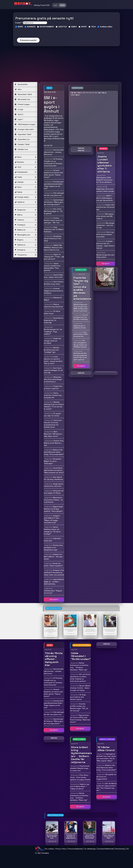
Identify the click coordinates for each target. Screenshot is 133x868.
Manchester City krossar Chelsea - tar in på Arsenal (53, 500)
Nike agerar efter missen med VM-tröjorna (105, 216)
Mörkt (62, 5)
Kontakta (45, 853)
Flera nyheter (54, 599)
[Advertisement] (66, 65)
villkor (110, 27)
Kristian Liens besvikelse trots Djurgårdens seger (53, 547)
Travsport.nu (25, 255)
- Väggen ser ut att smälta (106, 284)
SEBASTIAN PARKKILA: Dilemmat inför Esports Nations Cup (53, 248)
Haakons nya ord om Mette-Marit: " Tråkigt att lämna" (80, 786)
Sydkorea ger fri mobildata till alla (80, 327)
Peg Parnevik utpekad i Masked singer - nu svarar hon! (80, 768)
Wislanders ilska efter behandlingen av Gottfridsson (53, 379)
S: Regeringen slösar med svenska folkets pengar (105, 189)
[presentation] (28, 32)
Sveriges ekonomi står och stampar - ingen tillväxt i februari (106, 245)
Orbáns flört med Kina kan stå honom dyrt (105, 207)
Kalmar (25, 192)
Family (25, 177)
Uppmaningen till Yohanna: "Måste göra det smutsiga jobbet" (54, 202)
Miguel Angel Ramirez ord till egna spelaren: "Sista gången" (53, 509)
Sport (25, 187)
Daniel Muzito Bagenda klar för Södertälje (54, 320)
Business (25, 162)
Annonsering (120, 849)
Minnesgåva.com (25, 235)
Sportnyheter (21, 84)
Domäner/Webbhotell (105, 849)
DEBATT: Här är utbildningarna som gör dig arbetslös (105, 198)
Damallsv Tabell (22, 144)
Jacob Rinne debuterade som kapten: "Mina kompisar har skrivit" (54, 470)
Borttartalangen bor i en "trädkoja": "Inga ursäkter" (53, 332)
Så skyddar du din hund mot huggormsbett (106, 777)
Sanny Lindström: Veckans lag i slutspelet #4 (53, 395)
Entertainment (25, 172)
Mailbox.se (25, 230)
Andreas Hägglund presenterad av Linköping (53, 291)
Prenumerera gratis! (28, 40)
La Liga (19, 109)
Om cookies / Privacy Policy (55, 849)
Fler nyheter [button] (106, 264)
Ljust (55, 5)
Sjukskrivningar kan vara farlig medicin (105, 256)
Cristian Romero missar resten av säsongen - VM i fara (53, 220)
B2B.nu (25, 215)
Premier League (22, 104)
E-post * (19, 23)
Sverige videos (25, 197)
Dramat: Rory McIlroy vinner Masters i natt (54, 443)
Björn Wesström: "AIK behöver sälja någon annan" (53, 434)
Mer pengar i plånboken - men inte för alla (105, 225)
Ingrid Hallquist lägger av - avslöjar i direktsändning (54, 582)
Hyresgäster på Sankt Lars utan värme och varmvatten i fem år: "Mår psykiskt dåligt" (106, 757)
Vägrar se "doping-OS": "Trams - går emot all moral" (54, 257)
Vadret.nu (25, 202)
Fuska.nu (25, 220)
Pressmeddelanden (75, 849)
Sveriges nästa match (24, 129)
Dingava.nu (25, 210)
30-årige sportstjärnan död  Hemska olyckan (78, 697)
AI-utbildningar (90, 849)
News (25, 157)
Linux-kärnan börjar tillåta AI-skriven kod (81, 334)
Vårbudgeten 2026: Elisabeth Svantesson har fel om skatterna (104, 180)
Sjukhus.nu (25, 245)
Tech (25, 167)
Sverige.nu (25, 250)
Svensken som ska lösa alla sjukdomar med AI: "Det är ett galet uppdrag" (80, 356)
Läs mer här (48, 145)
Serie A (19, 114)
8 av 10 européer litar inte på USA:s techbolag (81, 317)
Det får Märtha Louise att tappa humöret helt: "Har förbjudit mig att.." (107, 787)
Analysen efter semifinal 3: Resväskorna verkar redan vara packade (54, 572)
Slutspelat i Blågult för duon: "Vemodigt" (53, 461)
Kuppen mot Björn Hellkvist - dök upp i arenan (53, 557)
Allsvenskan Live (22, 99)
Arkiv (18, 89)
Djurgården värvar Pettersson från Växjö (53, 238)
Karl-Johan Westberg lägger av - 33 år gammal (53, 211)
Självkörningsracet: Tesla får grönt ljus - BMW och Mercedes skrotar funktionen (81, 308)
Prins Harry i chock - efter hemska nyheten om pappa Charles (80, 777)
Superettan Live (22, 139)
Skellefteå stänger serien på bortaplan (52, 341)
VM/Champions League (25, 124)
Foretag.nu (25, 225)
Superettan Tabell (23, 134)
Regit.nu (25, 240)
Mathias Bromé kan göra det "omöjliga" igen (52, 350)
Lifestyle (25, 182)
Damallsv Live (21, 149)
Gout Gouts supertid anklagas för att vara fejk (53, 370)
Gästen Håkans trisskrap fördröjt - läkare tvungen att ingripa (80, 688)
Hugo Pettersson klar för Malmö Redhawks (54, 229)
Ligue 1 (19, 119)
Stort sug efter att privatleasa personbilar (105, 234)
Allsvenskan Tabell (23, 94)
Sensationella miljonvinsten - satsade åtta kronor (54, 152)
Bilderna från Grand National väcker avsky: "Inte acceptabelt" (54, 452)
